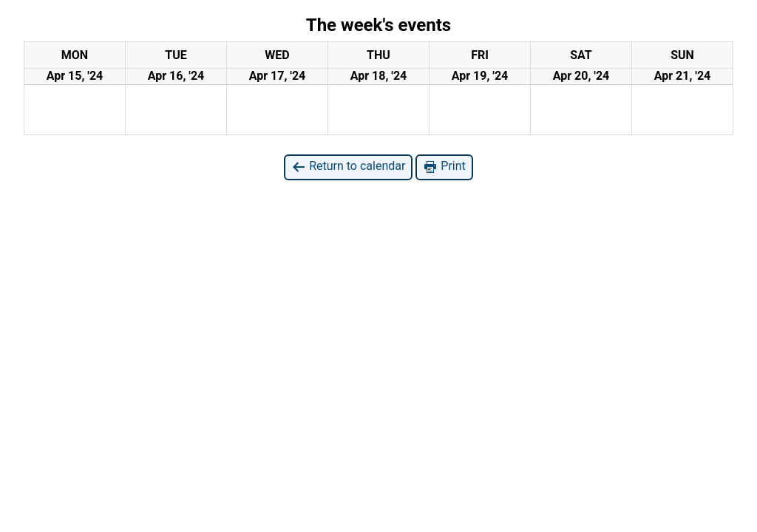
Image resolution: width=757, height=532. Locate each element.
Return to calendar (348, 167)
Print (444, 167)
